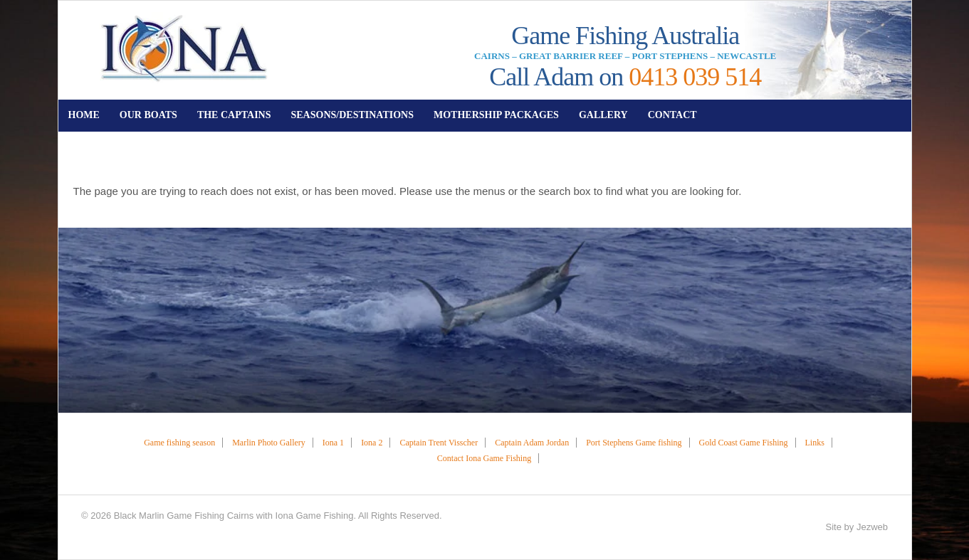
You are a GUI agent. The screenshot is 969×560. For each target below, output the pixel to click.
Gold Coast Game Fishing (744, 443)
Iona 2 (372, 443)
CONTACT (672, 115)
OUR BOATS (148, 115)
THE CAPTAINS (234, 115)
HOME (84, 115)
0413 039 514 (695, 77)
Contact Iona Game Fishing (484, 458)
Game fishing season (179, 443)
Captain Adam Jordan (532, 443)
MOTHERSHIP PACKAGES (496, 115)
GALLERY (603, 115)
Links (815, 443)
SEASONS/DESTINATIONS (352, 115)
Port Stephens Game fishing (634, 443)
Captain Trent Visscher (439, 443)
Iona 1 (333, 443)
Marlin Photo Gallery (269, 443)
